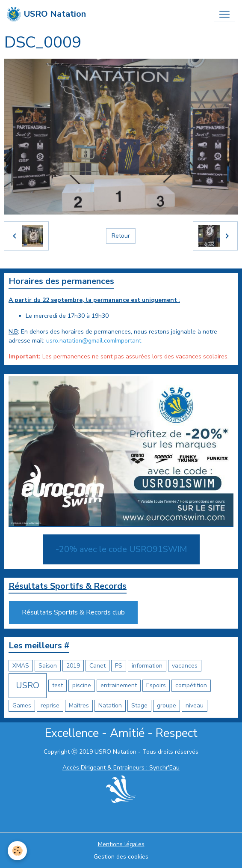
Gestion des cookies (121, 857)
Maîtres (79, 705)
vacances (185, 666)
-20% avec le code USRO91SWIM (121, 549)
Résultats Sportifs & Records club (73, 612)
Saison (48, 666)
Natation (110, 705)
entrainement (119, 685)
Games (22, 705)
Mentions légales (121, 844)
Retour (121, 236)
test (58, 685)
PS (119, 666)
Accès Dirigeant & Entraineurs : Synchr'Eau (121, 768)
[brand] (46, 14)
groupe (167, 705)
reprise (50, 705)
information (147, 666)
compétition (191, 685)
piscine (82, 685)
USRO (28, 685)
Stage (139, 705)
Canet (97, 666)
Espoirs (156, 685)
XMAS (21, 666)
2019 (73, 666)
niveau (195, 705)
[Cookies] (17, 851)
